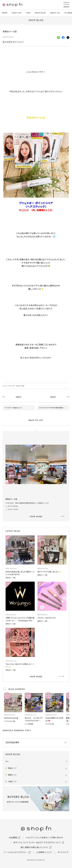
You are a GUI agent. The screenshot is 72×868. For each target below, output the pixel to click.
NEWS (5, 13)
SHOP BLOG (40, 13)
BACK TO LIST (36, 420)
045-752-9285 (14, 506)
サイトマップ (63, 852)
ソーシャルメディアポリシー (16, 852)
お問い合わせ (57, 837)
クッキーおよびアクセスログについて (45, 842)
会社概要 (13, 837)
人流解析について (44, 852)
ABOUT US (55, 13)
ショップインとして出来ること (38, 837)
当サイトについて (21, 842)
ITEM (28, 13)
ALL (7, 761)
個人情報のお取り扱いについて (35, 847)
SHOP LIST (17, 13)
